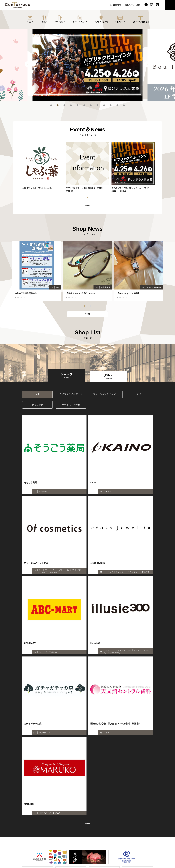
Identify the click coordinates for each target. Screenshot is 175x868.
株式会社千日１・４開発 (139, 804)
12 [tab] (124, 105)
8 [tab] (97, 105)
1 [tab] (51, 105)
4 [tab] (71, 105)
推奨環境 (122, 804)
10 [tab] (111, 105)
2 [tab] (58, 105)
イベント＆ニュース (80, 22)
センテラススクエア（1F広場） (60, 804)
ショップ (30, 22)
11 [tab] (117, 105)
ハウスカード (120, 22)
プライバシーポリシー (105, 804)
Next (147, 64)
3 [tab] (64, 105)
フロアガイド (60, 22)
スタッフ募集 (134, 5)
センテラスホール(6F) (35, 804)
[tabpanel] (87, 65)
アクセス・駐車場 (101, 22)
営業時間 (117, 5)
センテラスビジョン (84, 804)
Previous (28, 64)
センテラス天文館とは (140, 22)
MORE (87, 206)
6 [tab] (84, 105)
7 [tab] (91, 105)
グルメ (44, 22)
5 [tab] (78, 105)
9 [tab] (104, 105)
